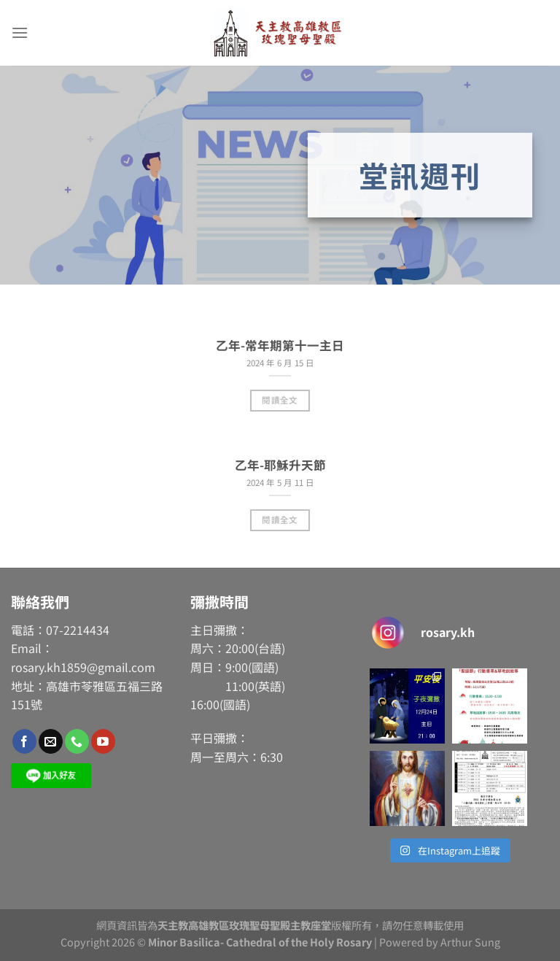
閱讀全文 (280, 400)
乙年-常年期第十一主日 (280, 346)
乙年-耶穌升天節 (280, 466)
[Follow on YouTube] (103, 741)
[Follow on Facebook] (24, 741)
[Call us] (77, 741)
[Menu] (20, 32)
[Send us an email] (51, 741)
